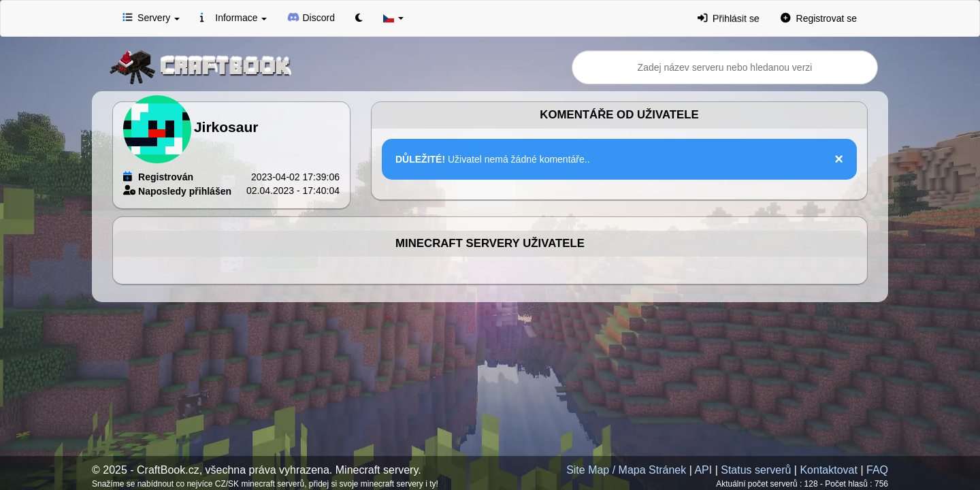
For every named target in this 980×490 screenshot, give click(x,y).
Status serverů (756, 470)
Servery (151, 17)
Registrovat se (819, 18)
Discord (311, 17)
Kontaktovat (829, 470)
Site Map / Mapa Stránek (626, 470)
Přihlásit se (728, 18)
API (703, 470)
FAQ (877, 470)
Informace (233, 17)
